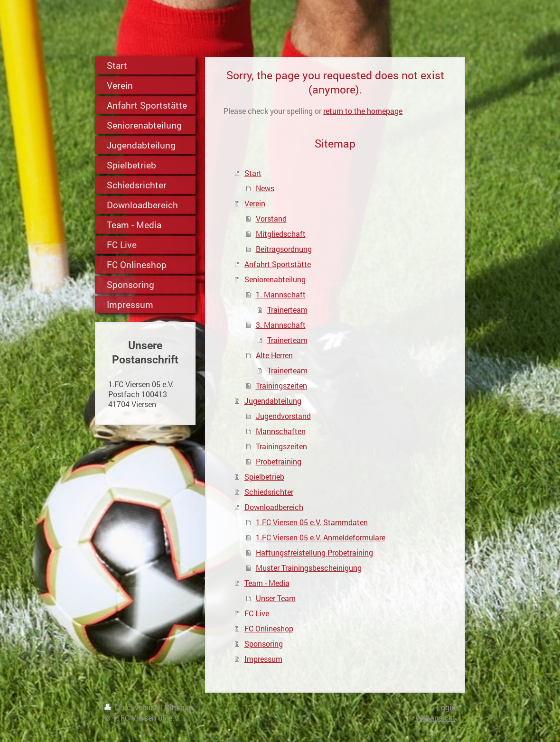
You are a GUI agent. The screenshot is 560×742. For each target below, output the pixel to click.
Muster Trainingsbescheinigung (309, 568)
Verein (255, 203)
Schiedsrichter (269, 492)
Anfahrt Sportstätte (278, 264)
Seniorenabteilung (275, 279)
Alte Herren (274, 355)
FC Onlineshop (269, 628)
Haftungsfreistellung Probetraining (314, 552)
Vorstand (271, 218)
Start (253, 173)
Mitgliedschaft (281, 234)
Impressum (263, 659)
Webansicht (435, 718)
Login (446, 707)
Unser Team (276, 598)
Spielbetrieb (264, 477)
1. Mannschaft (281, 294)
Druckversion (133, 707)
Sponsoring (264, 644)
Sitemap (179, 707)
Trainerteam (287, 310)
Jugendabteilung (273, 401)
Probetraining (279, 461)
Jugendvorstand (283, 416)
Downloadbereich (274, 507)
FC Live (257, 613)
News (265, 188)
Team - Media (267, 583)
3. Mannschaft (281, 325)
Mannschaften (281, 431)
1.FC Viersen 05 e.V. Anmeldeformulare (321, 537)
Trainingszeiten (281, 385)
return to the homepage (363, 111)
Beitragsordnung (284, 249)
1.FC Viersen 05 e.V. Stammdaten (312, 522)
